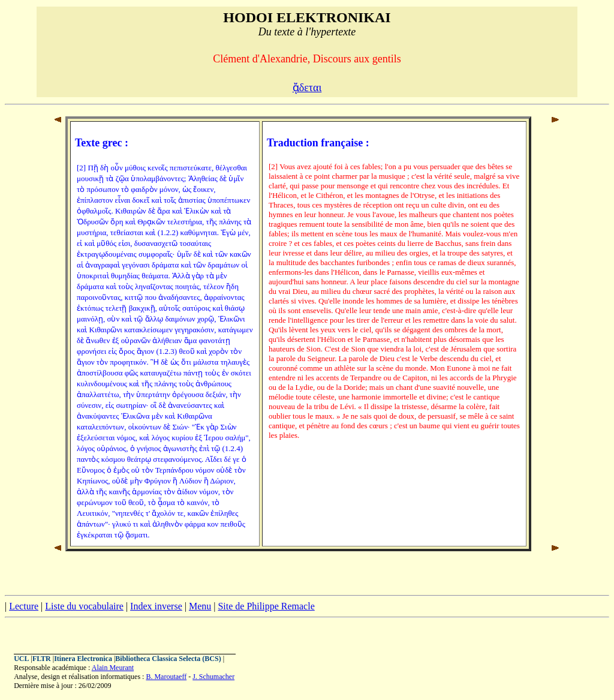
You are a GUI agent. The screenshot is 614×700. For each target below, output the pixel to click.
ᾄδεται (307, 88)
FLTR (42, 659)
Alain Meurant (113, 668)
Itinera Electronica (83, 659)
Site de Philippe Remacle (266, 606)
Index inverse (156, 606)
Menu (200, 606)
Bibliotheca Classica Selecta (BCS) (168, 659)
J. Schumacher (213, 677)
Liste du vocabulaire (84, 606)
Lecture (24, 606)
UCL (21, 659)
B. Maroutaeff (166, 677)
